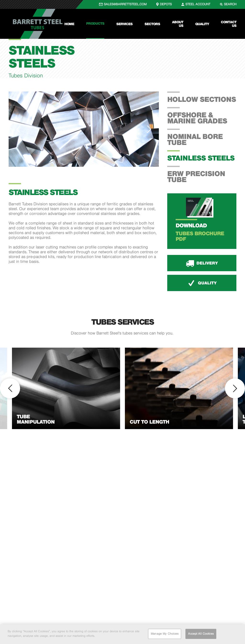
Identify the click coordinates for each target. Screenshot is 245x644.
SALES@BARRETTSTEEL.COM (125, 4)
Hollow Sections (202, 99)
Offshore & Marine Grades (197, 118)
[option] (84, 129)
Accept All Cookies (201, 634)
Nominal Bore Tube (195, 139)
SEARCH (230, 4)
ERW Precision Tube (196, 176)
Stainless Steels (201, 158)
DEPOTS (166, 4)
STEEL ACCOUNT (198, 4)
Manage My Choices (165, 634)
